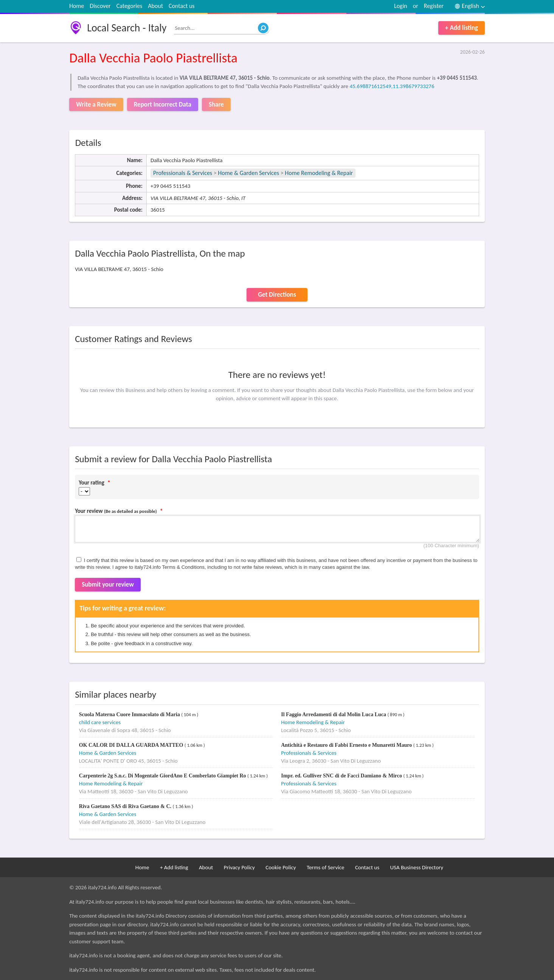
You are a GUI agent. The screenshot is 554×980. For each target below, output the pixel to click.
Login (401, 6)
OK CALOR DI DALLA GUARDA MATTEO (132, 745)
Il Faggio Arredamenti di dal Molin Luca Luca (334, 714)
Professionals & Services (183, 173)
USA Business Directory (417, 867)
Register (434, 6)
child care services (100, 722)
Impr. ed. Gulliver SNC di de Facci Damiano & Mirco (342, 776)
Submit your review (108, 584)
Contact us (182, 6)
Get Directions (277, 295)
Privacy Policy (239, 867)
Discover (100, 6)
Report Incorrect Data (163, 105)
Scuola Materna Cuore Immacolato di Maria (130, 714)
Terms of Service (326, 867)
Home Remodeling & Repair (319, 173)
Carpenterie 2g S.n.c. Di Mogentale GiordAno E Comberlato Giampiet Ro (163, 776)
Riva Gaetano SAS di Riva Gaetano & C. (126, 806)
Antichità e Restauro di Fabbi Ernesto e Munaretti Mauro (347, 745)
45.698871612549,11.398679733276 (392, 86)
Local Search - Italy (127, 28)
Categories (130, 6)
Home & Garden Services (248, 173)
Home (77, 6)
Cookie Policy (281, 867)
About (155, 6)
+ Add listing (462, 28)
